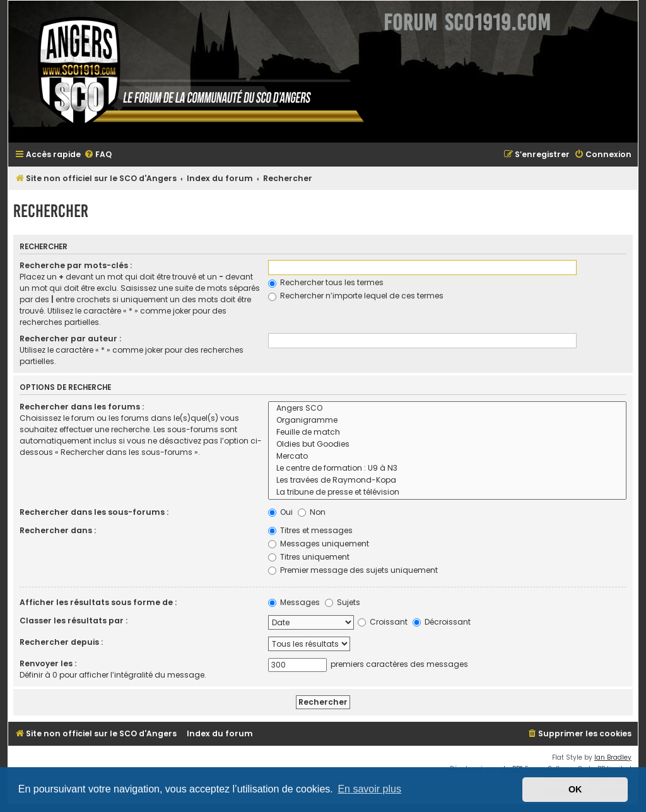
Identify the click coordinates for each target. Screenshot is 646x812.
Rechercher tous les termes (326, 282)
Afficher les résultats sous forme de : (98, 602)
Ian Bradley (613, 757)
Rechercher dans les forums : (82, 407)
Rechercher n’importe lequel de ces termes (356, 296)
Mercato (447, 456)
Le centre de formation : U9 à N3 (447, 468)
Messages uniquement (319, 544)
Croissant (383, 622)
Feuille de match (447, 432)
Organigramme (447, 421)
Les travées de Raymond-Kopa (447, 480)
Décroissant (442, 622)
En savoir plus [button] (369, 789)
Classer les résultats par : (73, 621)
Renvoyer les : (48, 663)
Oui (280, 512)
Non (312, 512)
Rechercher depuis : (61, 642)
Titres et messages (310, 530)
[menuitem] (98, 155)
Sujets (343, 602)
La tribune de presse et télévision (447, 492)
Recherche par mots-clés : (76, 265)
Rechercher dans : (58, 530)
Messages (294, 602)
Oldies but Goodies (447, 444)
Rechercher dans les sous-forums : (94, 512)
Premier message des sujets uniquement (353, 570)
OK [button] (575, 789)
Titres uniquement (309, 557)
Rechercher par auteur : (70, 338)
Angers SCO (447, 409)
